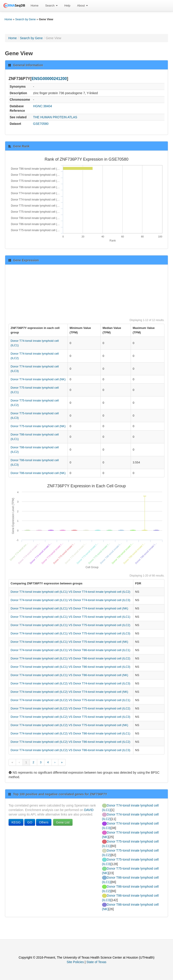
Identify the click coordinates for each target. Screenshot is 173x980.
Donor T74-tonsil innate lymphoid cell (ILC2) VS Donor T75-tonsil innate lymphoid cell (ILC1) (70, 700)
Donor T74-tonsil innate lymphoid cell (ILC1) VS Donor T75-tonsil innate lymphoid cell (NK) (69, 642)
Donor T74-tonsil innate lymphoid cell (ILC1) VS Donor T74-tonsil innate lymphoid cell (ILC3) (70, 600)
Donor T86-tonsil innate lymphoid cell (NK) (38, 473)
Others (44, 822)
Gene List (63, 822)
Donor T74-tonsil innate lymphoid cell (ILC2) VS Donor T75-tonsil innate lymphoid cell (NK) (69, 725)
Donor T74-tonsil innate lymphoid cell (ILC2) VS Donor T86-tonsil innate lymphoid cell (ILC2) (70, 742)
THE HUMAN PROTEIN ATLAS (55, 117)
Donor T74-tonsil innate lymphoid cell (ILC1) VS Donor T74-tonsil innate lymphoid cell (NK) (69, 608)
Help (67, 6)
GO (30, 822)
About (82, 6)
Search (51, 6)
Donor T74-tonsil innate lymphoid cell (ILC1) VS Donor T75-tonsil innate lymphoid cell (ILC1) (70, 617)
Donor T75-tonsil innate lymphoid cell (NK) (38, 426)
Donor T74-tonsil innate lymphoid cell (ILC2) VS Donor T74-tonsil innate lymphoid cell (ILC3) (70, 683)
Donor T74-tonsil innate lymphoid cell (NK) (38, 379)
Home (35, 6)
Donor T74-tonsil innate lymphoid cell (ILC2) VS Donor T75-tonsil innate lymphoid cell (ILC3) (70, 717)
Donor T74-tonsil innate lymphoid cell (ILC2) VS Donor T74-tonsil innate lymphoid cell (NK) (69, 692)
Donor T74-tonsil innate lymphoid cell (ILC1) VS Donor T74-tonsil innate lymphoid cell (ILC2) (70, 592)
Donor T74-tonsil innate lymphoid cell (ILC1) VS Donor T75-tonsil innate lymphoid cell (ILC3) (70, 633)
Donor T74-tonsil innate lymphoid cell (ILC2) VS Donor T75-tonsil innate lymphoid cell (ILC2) (70, 708)
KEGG (16, 822)
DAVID (89, 810)
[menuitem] (35, 6)
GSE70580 (41, 124)
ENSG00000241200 (49, 79)
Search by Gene (26, 19)
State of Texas (96, 962)
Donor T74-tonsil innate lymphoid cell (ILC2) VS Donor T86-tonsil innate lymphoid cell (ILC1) (70, 733)
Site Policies (75, 962)
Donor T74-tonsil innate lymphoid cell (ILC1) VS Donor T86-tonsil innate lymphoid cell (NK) (69, 675)
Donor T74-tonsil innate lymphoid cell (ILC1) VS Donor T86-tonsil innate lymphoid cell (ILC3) (70, 667)
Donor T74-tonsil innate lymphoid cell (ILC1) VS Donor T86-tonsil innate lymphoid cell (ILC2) (70, 658)
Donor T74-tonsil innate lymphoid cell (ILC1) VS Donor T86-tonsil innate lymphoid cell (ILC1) (70, 650)
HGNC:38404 (43, 106)
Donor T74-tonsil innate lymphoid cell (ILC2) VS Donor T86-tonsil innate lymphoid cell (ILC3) (70, 750)
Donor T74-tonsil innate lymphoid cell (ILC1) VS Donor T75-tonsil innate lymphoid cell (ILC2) (70, 625)
